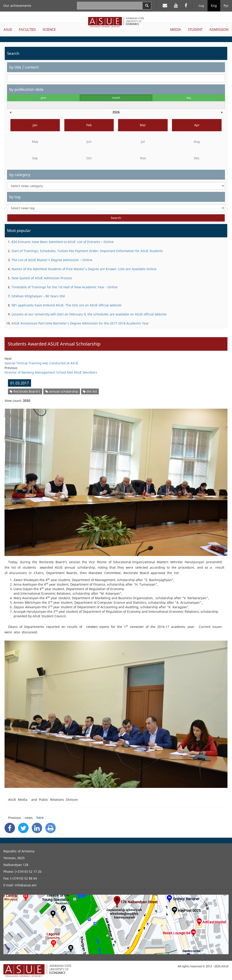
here (40, 818)
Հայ (201, 6)
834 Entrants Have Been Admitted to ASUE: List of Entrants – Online (63, 242)
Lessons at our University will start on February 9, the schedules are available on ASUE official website (89, 314)
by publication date (26, 89)
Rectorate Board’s (25, 391)
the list (90, 391)
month (116, 98)
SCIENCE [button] (49, 29)
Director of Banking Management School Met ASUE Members (51, 372)
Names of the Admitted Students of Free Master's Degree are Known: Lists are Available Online (84, 269)
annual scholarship (62, 391)
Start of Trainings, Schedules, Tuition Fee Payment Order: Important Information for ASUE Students (87, 251)
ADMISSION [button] (219, 29)
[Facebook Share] (10, 828)
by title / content (24, 67)
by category (20, 175)
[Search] (147, 6)
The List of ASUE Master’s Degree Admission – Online (52, 260)
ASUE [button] (8, 29)
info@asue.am (26, 885)
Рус (226, 6)
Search (116, 218)
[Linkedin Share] (37, 828)
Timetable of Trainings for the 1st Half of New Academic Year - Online (65, 287)
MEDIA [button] (176, 29)
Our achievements (17, 6)
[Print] (51, 828)
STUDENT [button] (195, 29)
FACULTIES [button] (27, 29)
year (43, 98)
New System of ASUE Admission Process (42, 278)
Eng (214, 6)
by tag (15, 197)
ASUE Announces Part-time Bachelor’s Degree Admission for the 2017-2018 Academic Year (80, 323)
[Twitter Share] (23, 828)
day (189, 98)
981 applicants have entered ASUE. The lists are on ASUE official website (66, 305)
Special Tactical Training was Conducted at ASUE (41, 363)
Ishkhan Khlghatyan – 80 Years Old (38, 296)
